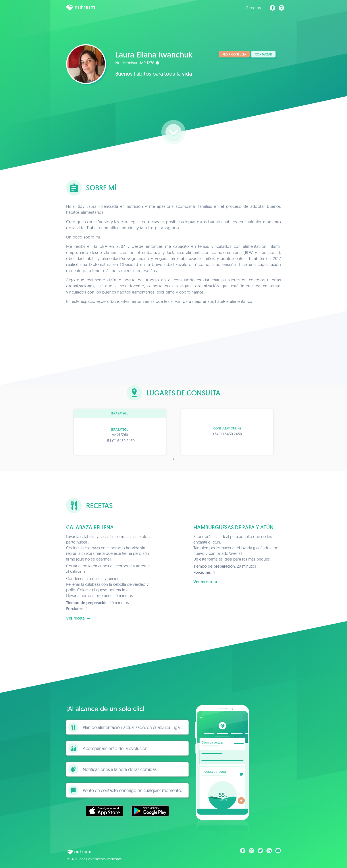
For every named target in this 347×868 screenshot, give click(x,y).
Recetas (254, 8)
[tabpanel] (120, 432)
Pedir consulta (234, 54)
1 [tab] (173, 459)
